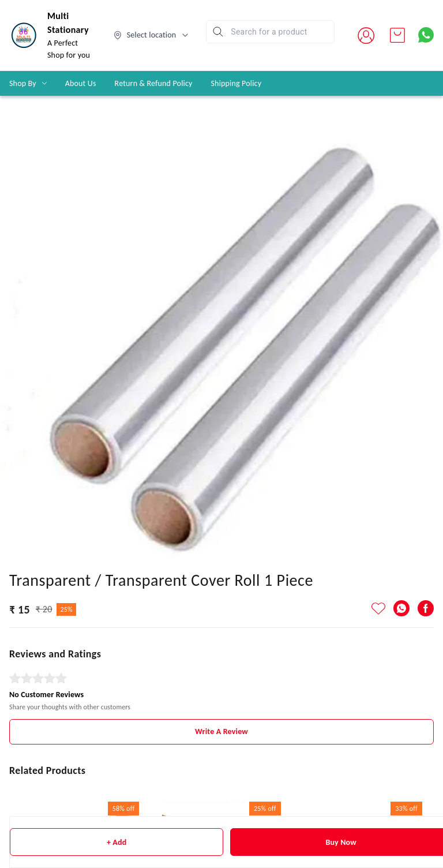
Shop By (23, 83)
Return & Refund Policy (154, 83)
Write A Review (221, 732)
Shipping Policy (236, 83)
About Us (81, 83)
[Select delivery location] (152, 35)
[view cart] (397, 35)
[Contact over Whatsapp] (426, 35)
